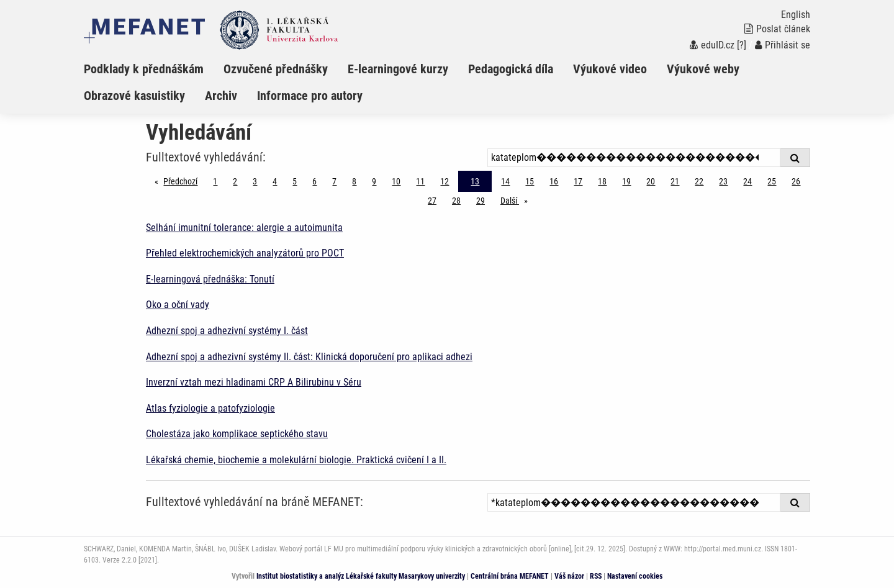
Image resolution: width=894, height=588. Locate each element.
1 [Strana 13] (215, 181)
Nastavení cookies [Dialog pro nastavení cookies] (635, 576)
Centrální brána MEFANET (510, 576)
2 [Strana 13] (235, 181)
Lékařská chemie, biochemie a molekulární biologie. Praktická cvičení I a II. (296, 460)
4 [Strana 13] (275, 181)
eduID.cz (712, 45)
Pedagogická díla (511, 69)
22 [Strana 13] (699, 181)
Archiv (221, 96)
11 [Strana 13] (420, 181)
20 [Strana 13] (651, 181)
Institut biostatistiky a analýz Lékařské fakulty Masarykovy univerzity (361, 576)
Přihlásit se (783, 45)
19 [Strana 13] (626, 181)
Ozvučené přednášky (276, 69)
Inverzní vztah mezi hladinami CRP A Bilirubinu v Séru (254, 382)
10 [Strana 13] (396, 181)
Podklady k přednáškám (144, 69)
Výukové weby (703, 69)
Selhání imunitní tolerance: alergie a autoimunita (244, 228)
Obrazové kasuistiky (134, 96)
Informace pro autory (310, 96)
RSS (596, 576)
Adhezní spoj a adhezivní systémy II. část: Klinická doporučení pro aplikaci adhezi (309, 357)
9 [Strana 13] (374, 181)
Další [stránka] (517, 200)
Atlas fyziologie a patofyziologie (210, 408)
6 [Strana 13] (314, 181)
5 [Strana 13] (295, 181)
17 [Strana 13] (578, 181)
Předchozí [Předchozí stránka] (183, 180)
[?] (742, 45)
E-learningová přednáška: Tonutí (210, 279)
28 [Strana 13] (456, 201)
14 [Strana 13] (505, 181)
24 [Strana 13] (747, 181)
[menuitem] (154, 69)
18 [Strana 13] (602, 181)
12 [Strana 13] (445, 181)
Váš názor (569, 576)
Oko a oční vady (178, 305)
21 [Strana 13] (675, 181)
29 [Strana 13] (481, 201)
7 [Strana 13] (334, 181)
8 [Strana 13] (354, 181)
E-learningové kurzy (398, 69)
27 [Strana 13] (432, 201)
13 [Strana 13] (475, 181)
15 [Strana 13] (530, 181)
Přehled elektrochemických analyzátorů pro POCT (245, 253)
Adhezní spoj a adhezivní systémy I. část (227, 331)
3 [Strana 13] (255, 181)
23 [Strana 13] (723, 181)
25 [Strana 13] (772, 181)
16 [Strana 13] (554, 181)
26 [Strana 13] (796, 181)
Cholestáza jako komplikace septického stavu (237, 434)
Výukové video (610, 69)
